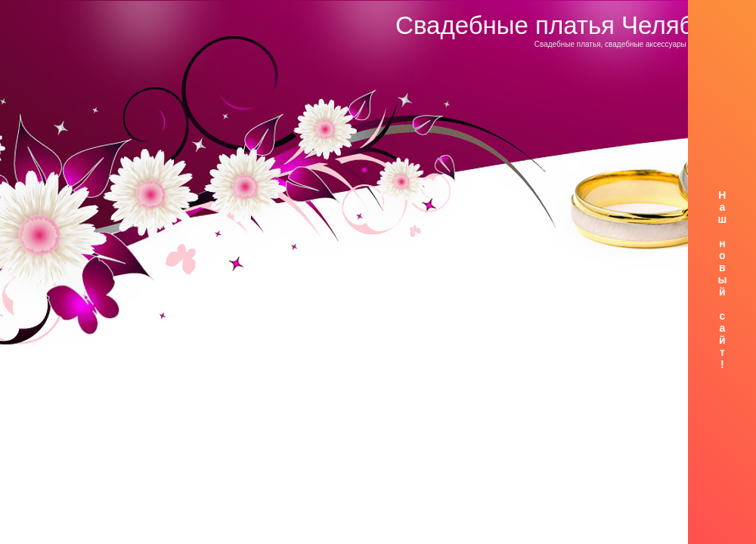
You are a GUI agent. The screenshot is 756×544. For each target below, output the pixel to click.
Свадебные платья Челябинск (570, 25)
